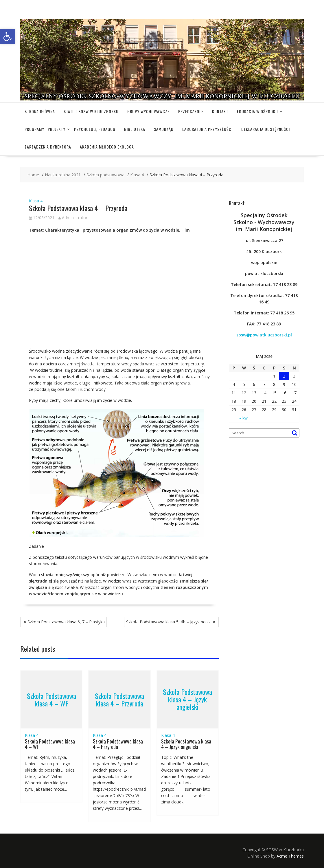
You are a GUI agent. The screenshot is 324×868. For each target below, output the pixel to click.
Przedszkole (191, 111)
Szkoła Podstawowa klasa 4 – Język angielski (187, 699)
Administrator (73, 218)
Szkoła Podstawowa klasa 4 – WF (51, 699)
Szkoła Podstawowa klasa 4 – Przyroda (119, 699)
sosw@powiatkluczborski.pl (264, 335)
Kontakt (220, 111)
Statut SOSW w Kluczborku (91, 111)
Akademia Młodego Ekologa (107, 147)
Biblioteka (135, 129)
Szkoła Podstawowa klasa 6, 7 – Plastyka (66, 622)
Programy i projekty (45, 129)
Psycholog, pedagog (95, 129)
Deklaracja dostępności (266, 129)
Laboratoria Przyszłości (207, 129)
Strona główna (40, 111)
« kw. (244, 418)
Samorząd (164, 129)
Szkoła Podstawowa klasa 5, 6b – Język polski (169, 622)
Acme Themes (290, 856)
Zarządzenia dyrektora (48, 147)
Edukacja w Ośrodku (257, 111)
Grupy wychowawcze (148, 111)
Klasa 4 (36, 201)
